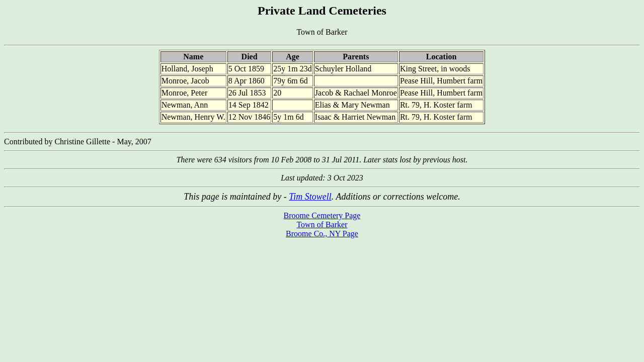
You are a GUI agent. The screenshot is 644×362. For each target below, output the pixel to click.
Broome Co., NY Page (322, 234)
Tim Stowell (310, 197)
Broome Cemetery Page (322, 215)
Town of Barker (322, 224)
